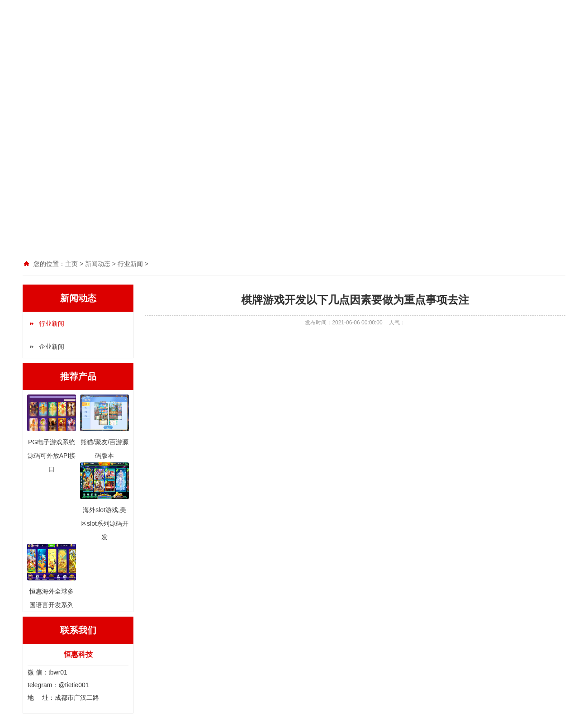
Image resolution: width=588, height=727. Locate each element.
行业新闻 (52, 323)
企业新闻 (52, 347)
